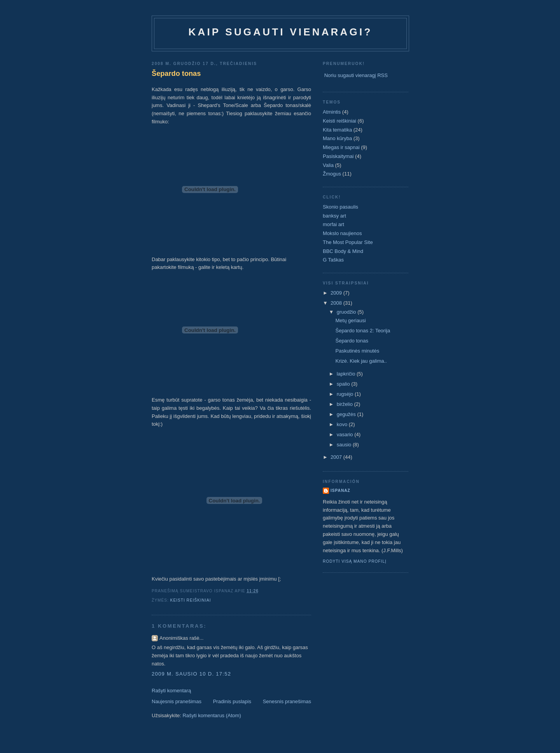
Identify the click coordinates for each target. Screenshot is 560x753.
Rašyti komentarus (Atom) (212, 715)
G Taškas (333, 260)
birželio (346, 404)
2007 (337, 457)
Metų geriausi (350, 320)
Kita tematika (337, 130)
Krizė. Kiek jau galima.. (361, 361)
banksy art (334, 216)
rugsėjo (346, 394)
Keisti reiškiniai (191, 600)
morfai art (333, 224)
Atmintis (332, 112)
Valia (328, 165)
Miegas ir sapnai (341, 147)
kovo (343, 424)
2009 (337, 293)
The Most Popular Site (348, 242)
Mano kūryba (337, 138)
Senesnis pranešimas (287, 701)
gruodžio (347, 312)
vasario (346, 434)
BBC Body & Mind (343, 251)
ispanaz (340, 491)
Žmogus (332, 174)
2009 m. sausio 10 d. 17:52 (191, 674)
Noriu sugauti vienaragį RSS (356, 75)
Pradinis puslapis (232, 701)
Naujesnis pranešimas (177, 701)
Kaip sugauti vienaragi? (280, 32)
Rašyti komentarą (171, 691)
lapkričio (347, 374)
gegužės (347, 414)
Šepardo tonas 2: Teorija (363, 331)
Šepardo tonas (176, 74)
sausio (345, 445)
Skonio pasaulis (340, 207)
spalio (344, 384)
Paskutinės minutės (357, 351)
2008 (337, 303)
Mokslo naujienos (342, 233)
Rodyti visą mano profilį (355, 561)
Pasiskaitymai (338, 156)
